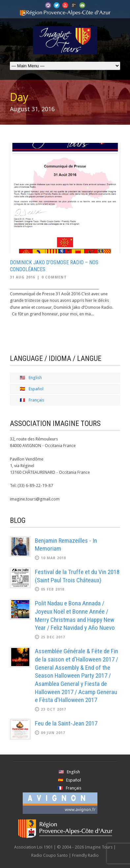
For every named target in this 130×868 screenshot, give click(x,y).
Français (36, 400)
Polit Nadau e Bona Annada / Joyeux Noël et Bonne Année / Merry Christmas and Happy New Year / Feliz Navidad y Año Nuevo (75, 615)
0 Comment (54, 277)
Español (36, 389)
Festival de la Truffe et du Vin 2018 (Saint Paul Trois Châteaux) (77, 576)
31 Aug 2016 (23, 277)
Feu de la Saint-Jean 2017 (66, 723)
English (35, 378)
